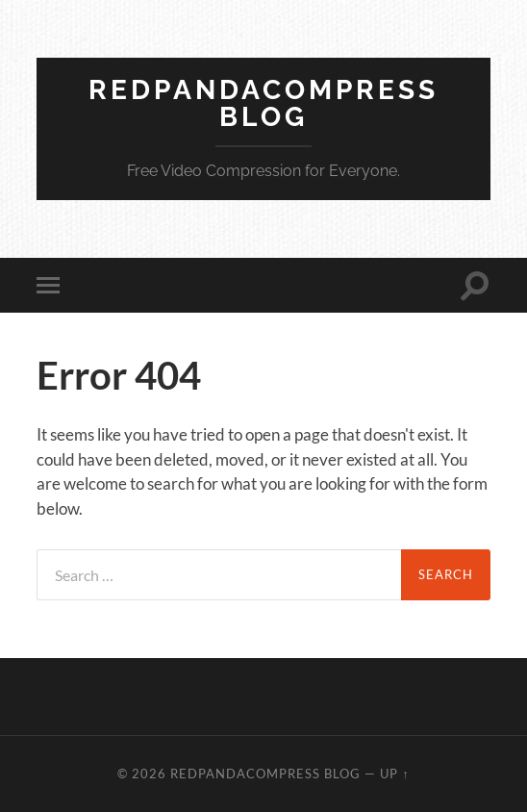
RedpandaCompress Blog (263, 103)
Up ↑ (394, 774)
